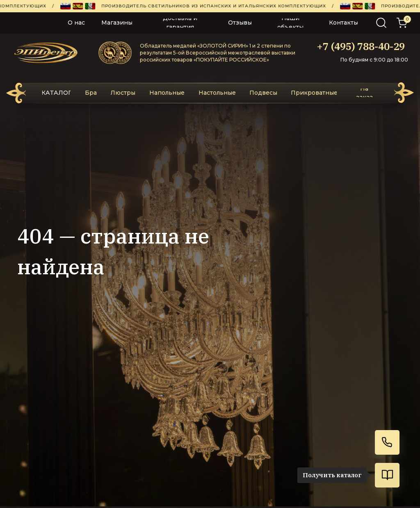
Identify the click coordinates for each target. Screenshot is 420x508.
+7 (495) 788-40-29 (361, 46)
